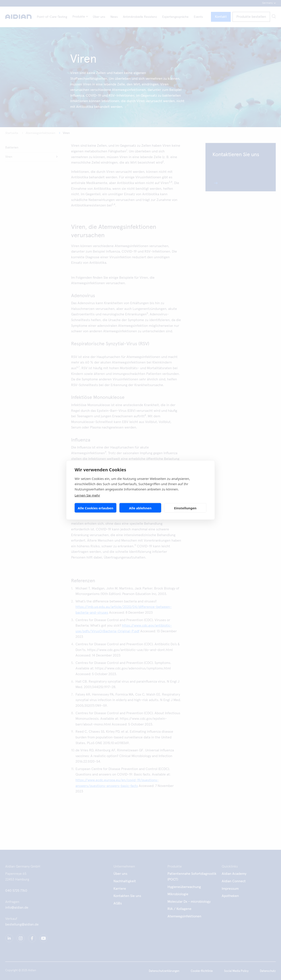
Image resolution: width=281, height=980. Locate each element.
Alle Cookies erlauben (95, 508)
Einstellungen (185, 508)
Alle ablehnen (140, 508)
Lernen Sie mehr (87, 495)
